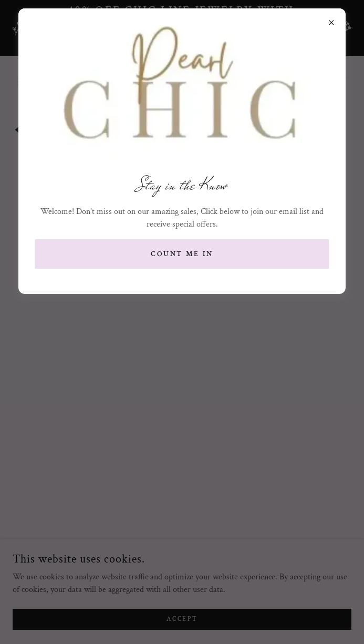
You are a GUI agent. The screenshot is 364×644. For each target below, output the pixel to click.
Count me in (182, 254)
